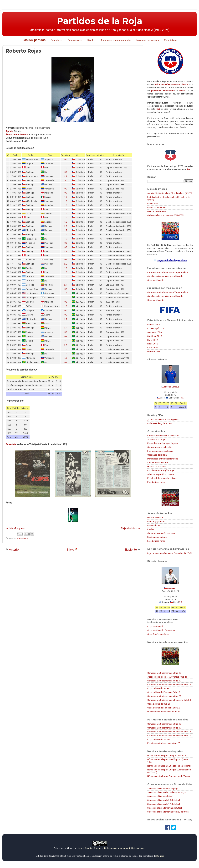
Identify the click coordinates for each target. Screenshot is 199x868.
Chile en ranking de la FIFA (160, 423)
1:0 (66, 168)
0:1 (66, 159)
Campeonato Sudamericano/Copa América (168, 272)
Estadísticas (171, 40)
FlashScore (153, 204)
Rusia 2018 (153, 344)
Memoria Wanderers (157, 211)
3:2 (66, 176)
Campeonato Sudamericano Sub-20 (164, 696)
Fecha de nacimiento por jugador (163, 443)
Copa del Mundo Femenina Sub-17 (164, 692)
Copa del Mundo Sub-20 (159, 704)
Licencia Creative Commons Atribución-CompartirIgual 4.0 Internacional (111, 848)
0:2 (66, 311)
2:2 (66, 164)
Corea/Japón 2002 (157, 328)
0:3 (66, 260)
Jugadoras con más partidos (161, 533)
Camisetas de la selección (160, 447)
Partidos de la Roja (100, 21)
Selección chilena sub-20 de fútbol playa (166, 792)
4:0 (66, 281)
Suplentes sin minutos (158, 463)
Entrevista (11, 444)
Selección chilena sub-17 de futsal (164, 804)
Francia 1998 (154, 324)
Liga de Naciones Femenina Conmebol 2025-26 (170, 553)
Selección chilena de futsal (160, 796)
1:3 (66, 239)
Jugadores (56, 40)
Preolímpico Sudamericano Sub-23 (164, 712)
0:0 (66, 172)
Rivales (91, 40)
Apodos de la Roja (156, 439)
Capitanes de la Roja (157, 455)
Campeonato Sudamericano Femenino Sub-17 (169, 685)
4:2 (66, 251)
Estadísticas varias (156, 482)
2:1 (66, 235)
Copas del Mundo (156, 280)
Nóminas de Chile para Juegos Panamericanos (169, 766)
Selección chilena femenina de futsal (165, 808)
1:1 (66, 205)
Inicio (72, 550)
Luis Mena (172, 588)
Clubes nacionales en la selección (163, 436)
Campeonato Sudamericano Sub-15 (164, 673)
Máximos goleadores (148, 40)
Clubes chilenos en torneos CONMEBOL (166, 215)
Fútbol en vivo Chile (157, 207)
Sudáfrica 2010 (155, 336)
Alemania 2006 (155, 332)
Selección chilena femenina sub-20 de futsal (168, 812)
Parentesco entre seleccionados (163, 459)
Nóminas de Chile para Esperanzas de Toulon (169, 776)
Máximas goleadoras (157, 537)
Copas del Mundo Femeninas (161, 630)
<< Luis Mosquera (15, 528)
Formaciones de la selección (161, 451)
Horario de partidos (157, 466)
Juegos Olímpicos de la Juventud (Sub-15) (168, 677)
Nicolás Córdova (172, 387)
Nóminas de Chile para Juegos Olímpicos (167, 755)
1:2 (66, 209)
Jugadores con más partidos (116, 40)
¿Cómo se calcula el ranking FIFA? (163, 419)
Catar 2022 (153, 348)
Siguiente (132, 550)
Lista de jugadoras (156, 521)
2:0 (66, 185)
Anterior (13, 550)
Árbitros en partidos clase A (161, 474)
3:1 (66, 276)
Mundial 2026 (154, 351)
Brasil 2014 (153, 340)
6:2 (66, 222)
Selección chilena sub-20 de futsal (164, 800)
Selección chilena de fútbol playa (163, 788)
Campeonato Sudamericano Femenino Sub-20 (169, 700)
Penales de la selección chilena (162, 478)
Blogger (160, 856)
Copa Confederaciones (158, 634)
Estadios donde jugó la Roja (161, 470)
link (158, 109)
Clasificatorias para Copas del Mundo (165, 276)
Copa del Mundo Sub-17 (159, 688)
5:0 (66, 180)
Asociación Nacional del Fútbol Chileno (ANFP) (170, 193)
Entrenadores (75, 40)
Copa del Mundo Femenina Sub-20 (164, 708)
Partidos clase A (155, 518)
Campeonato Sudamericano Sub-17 (164, 681)
